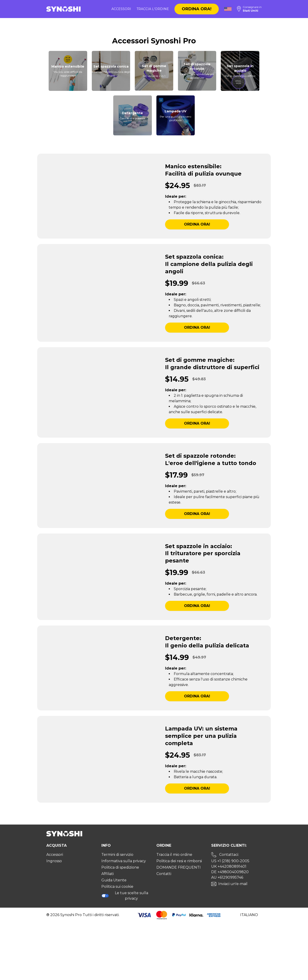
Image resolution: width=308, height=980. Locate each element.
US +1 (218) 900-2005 (230, 861)
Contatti (164, 874)
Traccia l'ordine (153, 9)
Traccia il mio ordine (174, 855)
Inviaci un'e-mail (233, 884)
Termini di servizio (117, 855)
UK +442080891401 (229, 866)
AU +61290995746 (227, 877)
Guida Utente (114, 880)
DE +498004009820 (230, 872)
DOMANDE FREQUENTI (179, 867)
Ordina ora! (197, 9)
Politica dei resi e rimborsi (179, 861)
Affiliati (108, 874)
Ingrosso (54, 861)
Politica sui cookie (117, 887)
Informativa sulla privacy (124, 861)
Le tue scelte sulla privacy (125, 896)
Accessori (121, 9)
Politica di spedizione (120, 867)
